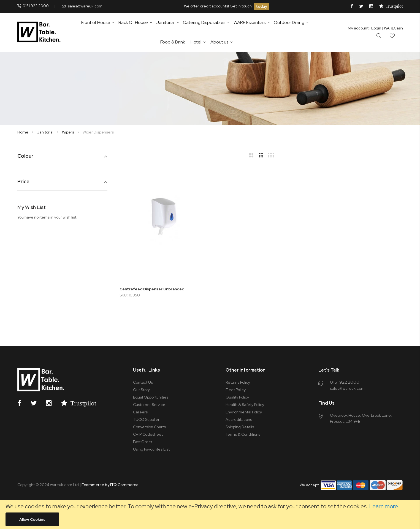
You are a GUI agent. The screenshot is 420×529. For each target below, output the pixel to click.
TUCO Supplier (146, 419)
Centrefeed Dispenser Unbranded (152, 289)
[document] (210, 515)
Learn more (384, 506)
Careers (140, 412)
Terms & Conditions (243, 434)
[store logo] (40, 32)
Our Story (141, 390)
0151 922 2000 (36, 6)
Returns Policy (238, 382)
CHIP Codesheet (148, 434)
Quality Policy (237, 397)
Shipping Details (240, 427)
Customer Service (149, 405)
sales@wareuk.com (85, 6)
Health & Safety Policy (245, 405)
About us (219, 42)
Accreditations (239, 419)
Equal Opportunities (151, 397)
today (262, 6)
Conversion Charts (149, 427)
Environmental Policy (244, 412)
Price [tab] (23, 182)
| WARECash (392, 28)
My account (358, 28)
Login (375, 28)
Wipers (68, 132)
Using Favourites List (151, 449)
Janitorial (46, 132)
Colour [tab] (25, 156)
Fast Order (143, 442)
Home (23, 132)
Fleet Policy (236, 390)
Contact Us (143, 382)
